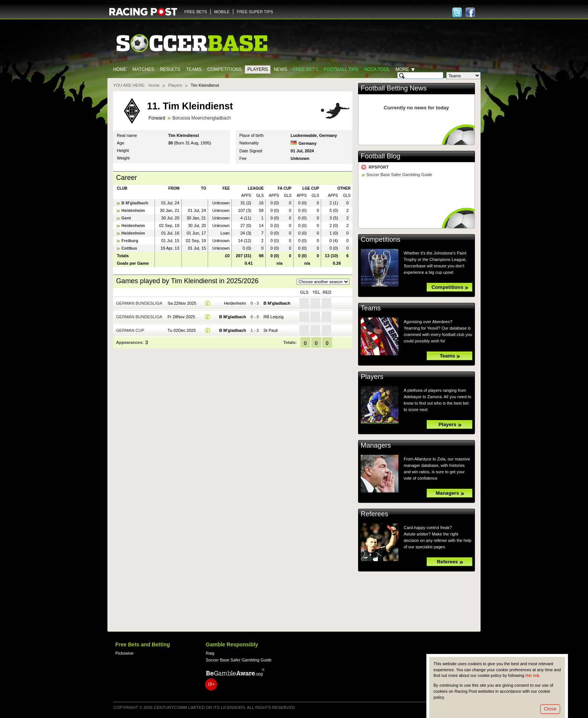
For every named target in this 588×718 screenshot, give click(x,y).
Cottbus (129, 248)
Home (120, 69)
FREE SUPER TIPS (255, 12)
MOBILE (222, 12)
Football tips (341, 69)
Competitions (224, 69)
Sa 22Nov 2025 (182, 303)
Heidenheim (133, 210)
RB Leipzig (273, 317)
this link (532, 675)
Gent (126, 218)
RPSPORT (379, 167)
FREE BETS (196, 12)
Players (258, 69)
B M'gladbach (135, 203)
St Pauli (271, 330)
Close (550, 709)
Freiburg (130, 241)
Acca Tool (377, 69)
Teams (194, 69)
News (280, 69)
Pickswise (124, 653)
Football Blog (381, 156)
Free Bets (305, 69)
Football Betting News (394, 88)
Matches (143, 69)
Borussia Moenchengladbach (201, 118)
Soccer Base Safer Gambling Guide (399, 175)
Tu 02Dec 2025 (182, 330)
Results (170, 69)
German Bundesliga (139, 303)
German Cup (130, 330)
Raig (210, 653)
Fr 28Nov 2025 (181, 317)
